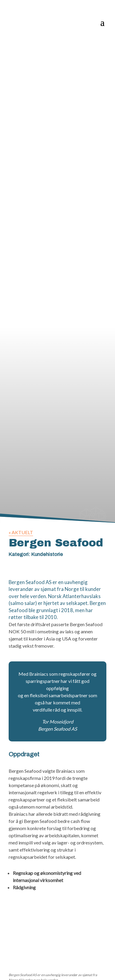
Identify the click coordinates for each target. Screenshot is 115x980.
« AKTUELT (21, 532)
